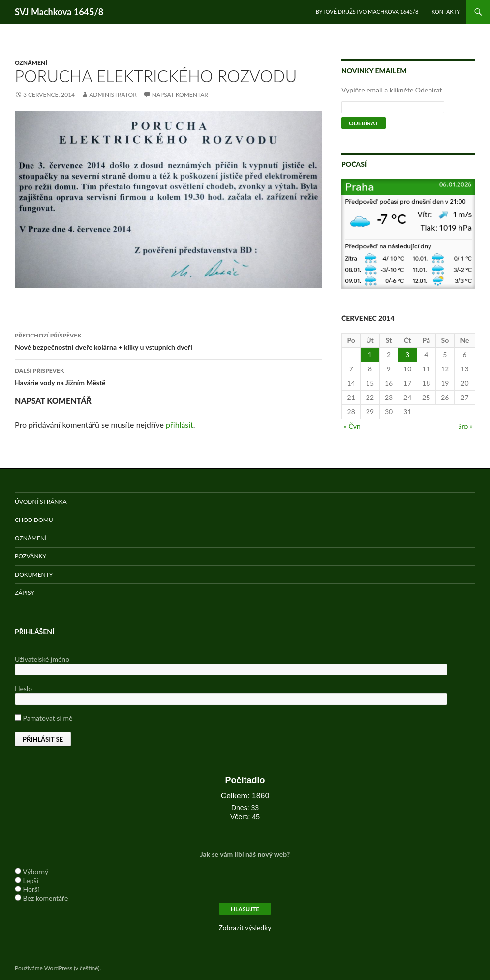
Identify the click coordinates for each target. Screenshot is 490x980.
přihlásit (180, 424)
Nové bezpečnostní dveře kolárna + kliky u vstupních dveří (168, 340)
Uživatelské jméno (42, 659)
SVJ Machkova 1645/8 (59, 12)
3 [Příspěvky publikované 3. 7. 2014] (407, 354)
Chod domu (34, 520)
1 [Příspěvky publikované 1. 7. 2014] (370, 354)
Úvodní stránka (41, 502)
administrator (113, 95)
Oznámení (31, 63)
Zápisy (25, 593)
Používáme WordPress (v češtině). (58, 968)
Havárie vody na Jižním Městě (168, 376)
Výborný (35, 872)
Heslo (23, 689)
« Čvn (352, 426)
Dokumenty (34, 574)
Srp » (465, 426)
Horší (31, 889)
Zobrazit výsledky (245, 928)
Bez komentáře (46, 898)
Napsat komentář (180, 95)
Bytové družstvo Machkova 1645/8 (367, 12)
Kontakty (446, 12)
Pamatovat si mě (44, 718)
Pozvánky (31, 556)
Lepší (31, 880)
